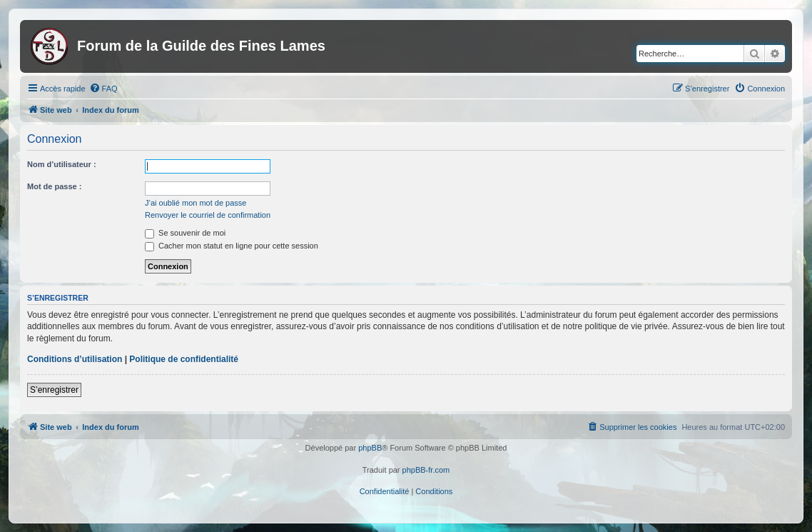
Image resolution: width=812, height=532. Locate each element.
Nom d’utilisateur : (62, 164)
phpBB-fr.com (426, 470)
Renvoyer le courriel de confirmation (208, 215)
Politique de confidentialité (184, 359)
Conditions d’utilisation (75, 359)
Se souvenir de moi (185, 233)
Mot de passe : (54, 186)
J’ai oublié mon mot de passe (196, 203)
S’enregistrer (54, 390)
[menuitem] (103, 89)
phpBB (370, 448)
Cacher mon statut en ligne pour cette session (232, 246)
